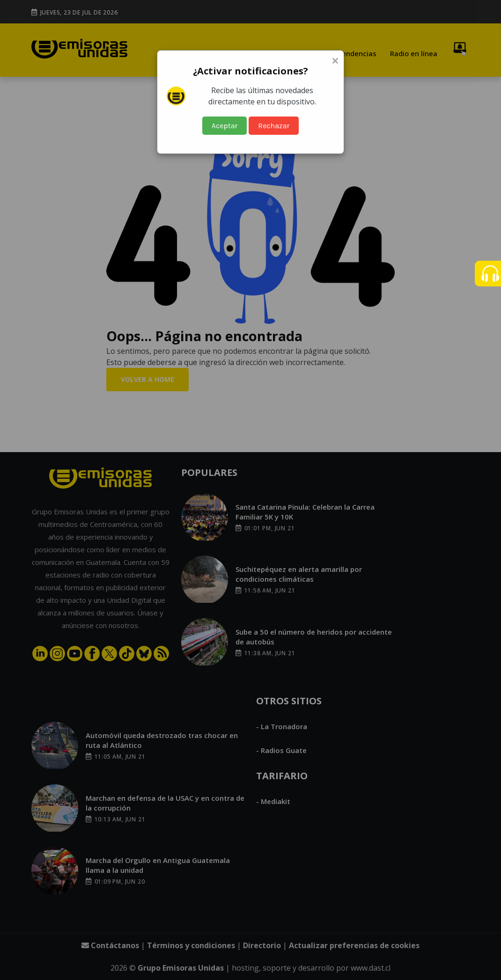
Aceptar (225, 126)
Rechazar (274, 126)
